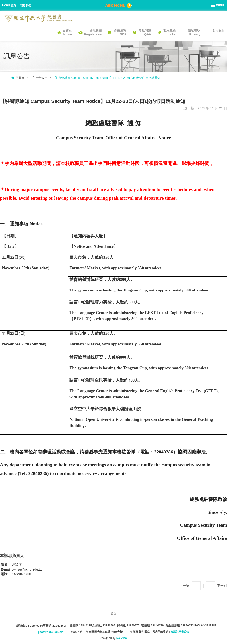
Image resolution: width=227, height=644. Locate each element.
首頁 (113, 613)
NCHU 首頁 (9, 6)
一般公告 (42, 78)
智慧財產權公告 (180, 632)
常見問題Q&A (145, 32)
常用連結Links (169, 32)
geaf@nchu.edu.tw (51, 632)
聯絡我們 (26, 6)
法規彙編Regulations (93, 32)
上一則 (185, 586)
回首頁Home (67, 32)
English (218, 30)
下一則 (222, 586)
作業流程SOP (120, 32)
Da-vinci (122, 638)
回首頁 (20, 78)
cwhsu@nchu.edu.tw (27, 569)
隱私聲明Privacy (194, 32)
